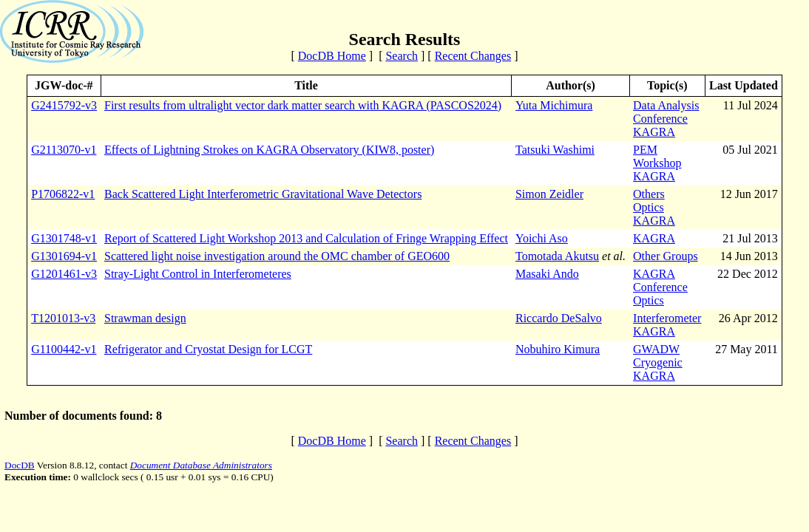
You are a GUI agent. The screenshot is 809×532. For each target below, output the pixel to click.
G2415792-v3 (64, 105)
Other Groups (666, 256)
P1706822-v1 (63, 194)
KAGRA (654, 132)
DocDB (20, 465)
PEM (645, 150)
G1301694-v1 (64, 256)
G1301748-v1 (64, 238)
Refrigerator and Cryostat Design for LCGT (208, 349)
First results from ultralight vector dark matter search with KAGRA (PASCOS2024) (303, 105)
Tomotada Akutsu (557, 256)
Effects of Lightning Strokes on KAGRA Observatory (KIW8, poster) (269, 150)
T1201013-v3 (63, 318)
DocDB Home (332, 56)
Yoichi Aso (542, 238)
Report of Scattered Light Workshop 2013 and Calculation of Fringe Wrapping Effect (306, 238)
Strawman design (145, 318)
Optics (649, 207)
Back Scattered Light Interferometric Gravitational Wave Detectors (263, 194)
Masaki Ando (547, 274)
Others (649, 194)
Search (402, 56)
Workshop (657, 163)
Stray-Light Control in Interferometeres (198, 274)
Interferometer (667, 318)
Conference (660, 119)
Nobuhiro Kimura (558, 349)
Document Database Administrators (201, 465)
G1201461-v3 (64, 274)
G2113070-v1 (64, 150)
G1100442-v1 (64, 349)
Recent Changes (473, 56)
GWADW (656, 349)
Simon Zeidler (549, 194)
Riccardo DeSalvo (559, 318)
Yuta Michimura (554, 105)
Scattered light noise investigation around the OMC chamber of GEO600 (277, 256)
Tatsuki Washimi (555, 150)
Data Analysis (666, 105)
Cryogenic (658, 362)
